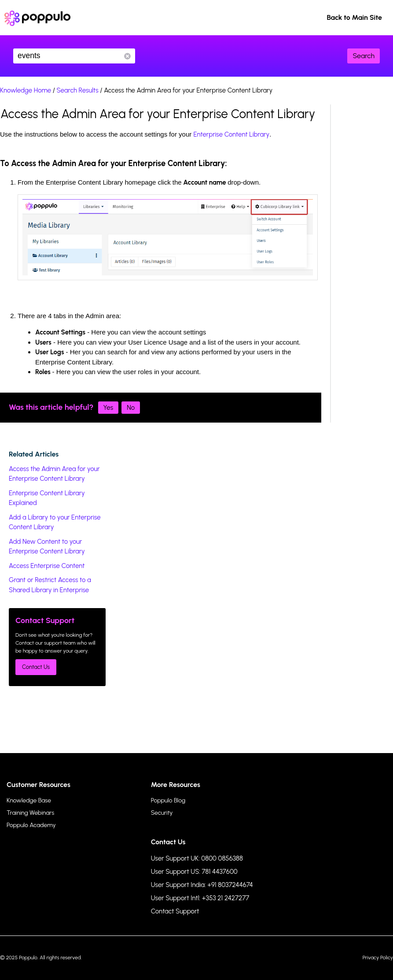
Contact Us (36, 667)
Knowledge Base (29, 800)
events (74, 56)
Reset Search (127, 56)
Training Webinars (30, 813)
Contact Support (175, 911)
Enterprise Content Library (231, 134)
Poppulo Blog (168, 800)
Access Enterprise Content (47, 566)
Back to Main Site (354, 17)
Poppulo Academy (31, 825)
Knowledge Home (26, 90)
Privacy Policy (378, 958)
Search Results (78, 90)
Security (162, 813)
